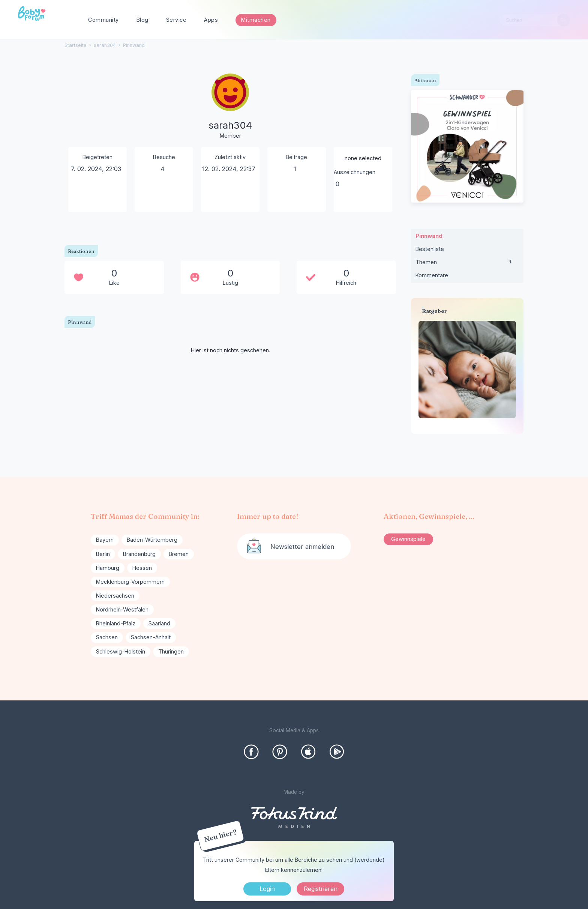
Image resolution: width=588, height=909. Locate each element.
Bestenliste (430, 249)
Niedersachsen (115, 596)
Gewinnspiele (408, 539)
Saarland (159, 623)
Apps (211, 20)
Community (103, 20)
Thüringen (171, 651)
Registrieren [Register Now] (321, 889)
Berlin (103, 554)
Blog (142, 20)
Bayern (105, 540)
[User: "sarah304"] (230, 107)
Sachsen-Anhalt (151, 637)
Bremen (179, 554)
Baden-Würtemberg (152, 540)
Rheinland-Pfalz (116, 623)
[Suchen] (563, 20)
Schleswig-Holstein (121, 651)
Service (176, 20)
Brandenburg (139, 554)
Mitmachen (256, 20)
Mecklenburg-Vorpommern (130, 582)
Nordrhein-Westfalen (122, 609)
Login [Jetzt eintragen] (267, 889)
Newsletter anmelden (302, 547)
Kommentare (432, 275)
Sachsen (107, 637)
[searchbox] (535, 20)
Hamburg (108, 568)
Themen (467, 264)
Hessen (142, 568)
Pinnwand (429, 236)
